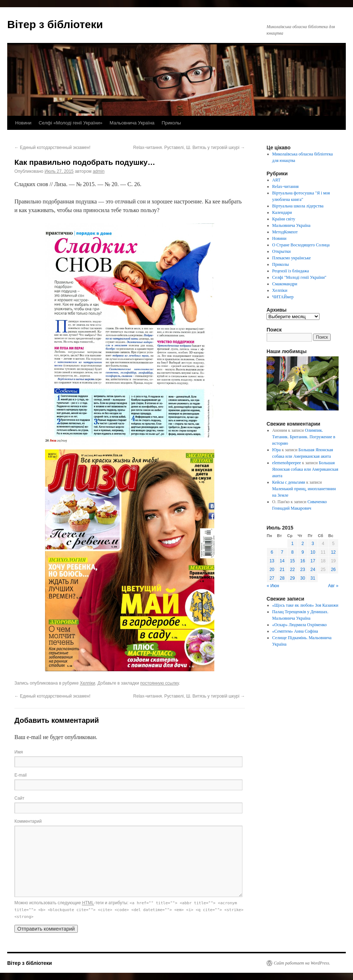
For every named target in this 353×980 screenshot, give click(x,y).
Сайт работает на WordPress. (302, 963)
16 (303, 561)
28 (282, 578)
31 (313, 578)
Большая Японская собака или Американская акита (305, 469)
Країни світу (284, 219)
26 (333, 570)
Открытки (281, 251)
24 (313, 570)
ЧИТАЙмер (283, 297)
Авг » (333, 586)
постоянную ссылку (159, 683)
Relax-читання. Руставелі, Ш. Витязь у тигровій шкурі (189, 148)
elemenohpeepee (287, 463)
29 (292, 578)
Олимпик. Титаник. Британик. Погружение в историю (304, 437)
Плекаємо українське (292, 258)
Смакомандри (285, 284)
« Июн (273, 586)
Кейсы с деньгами (289, 482)
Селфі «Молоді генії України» (70, 123)
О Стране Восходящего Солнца (301, 245)
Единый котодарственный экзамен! (52, 148)
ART (276, 180)
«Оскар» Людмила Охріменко (300, 625)
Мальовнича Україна (132, 123)
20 (272, 570)
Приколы (171, 123)
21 (282, 570)
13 (272, 561)
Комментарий (28, 821)
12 (333, 552)
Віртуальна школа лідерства (298, 206)
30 (303, 578)
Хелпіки (88, 683)
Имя (19, 752)
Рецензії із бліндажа (291, 271)
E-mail (21, 775)
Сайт (19, 798)
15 (292, 561)
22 (292, 570)
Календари (282, 212)
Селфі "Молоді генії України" (300, 277)
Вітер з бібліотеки (55, 24)
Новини (23, 123)
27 (272, 578)
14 (282, 561)
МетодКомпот (285, 232)
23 (303, 570)
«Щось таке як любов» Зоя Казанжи (305, 605)
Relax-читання (286, 186)
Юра (277, 450)
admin (99, 171)
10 (313, 552)
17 (313, 561)
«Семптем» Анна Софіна (295, 631)
